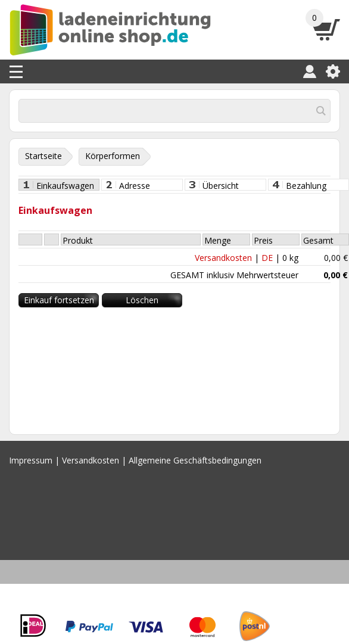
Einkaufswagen (65, 185)
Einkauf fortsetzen (59, 300)
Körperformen (113, 156)
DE (267, 258)
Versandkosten (223, 258)
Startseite (43, 156)
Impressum (31, 460)
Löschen (142, 300)
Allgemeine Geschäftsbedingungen (195, 460)
